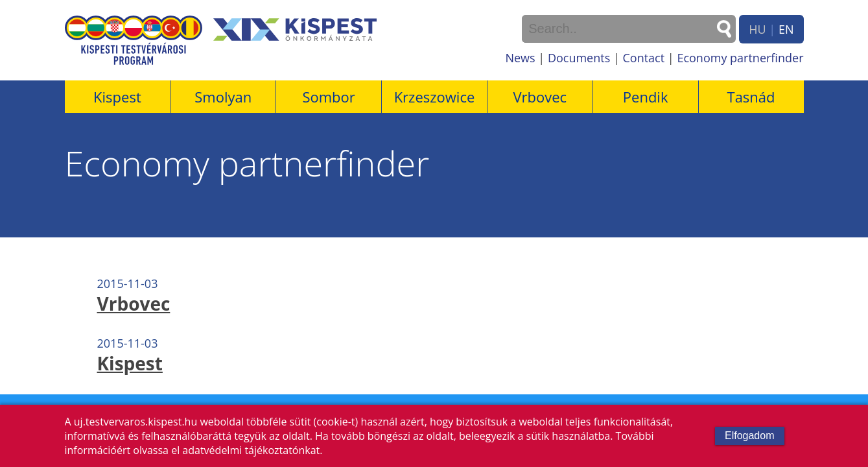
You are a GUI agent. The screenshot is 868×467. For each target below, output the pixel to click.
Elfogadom (750, 436)
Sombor (328, 97)
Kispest (117, 97)
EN (786, 29)
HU (757, 29)
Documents (579, 58)
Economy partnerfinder (740, 58)
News (520, 58)
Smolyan (223, 97)
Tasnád (751, 97)
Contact (643, 58)
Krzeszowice (435, 97)
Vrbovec (540, 97)
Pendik (646, 97)
